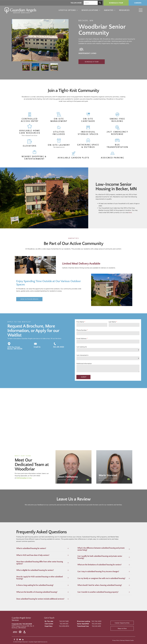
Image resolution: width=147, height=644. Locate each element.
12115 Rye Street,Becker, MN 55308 (15, 348)
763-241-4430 (59, 347)
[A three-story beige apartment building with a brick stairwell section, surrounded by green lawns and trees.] (92, 430)
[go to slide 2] (35, 67)
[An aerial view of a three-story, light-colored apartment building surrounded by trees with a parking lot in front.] (18, 430)
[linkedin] (23, 640)
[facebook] (14, 640)
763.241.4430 (96, 624)
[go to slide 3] (45, 67)
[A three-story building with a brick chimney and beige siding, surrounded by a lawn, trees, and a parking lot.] (55, 430)
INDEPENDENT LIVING (87, 53)
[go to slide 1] (26, 67)
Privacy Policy (116, 640)
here (130, 212)
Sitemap (122, 640)
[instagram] (17, 640)
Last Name (112, 322)
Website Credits (130, 640)
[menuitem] (68, 10)
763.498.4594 (64, 626)
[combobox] (91, 3)
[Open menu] (141, 10)
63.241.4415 (97, 626)
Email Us (37, 347)
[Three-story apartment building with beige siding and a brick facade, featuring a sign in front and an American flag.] (129, 430)
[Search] (100, 3)
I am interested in (82, 355)
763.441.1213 (64, 624)
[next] (65, 40)
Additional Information (84, 364)
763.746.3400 (96, 621)
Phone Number (82, 330)
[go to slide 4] (54, 67)
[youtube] (20, 640)
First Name (80, 322)
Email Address (81, 339)
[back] (15, 40)
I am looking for (82, 347)
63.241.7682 (64, 621)
